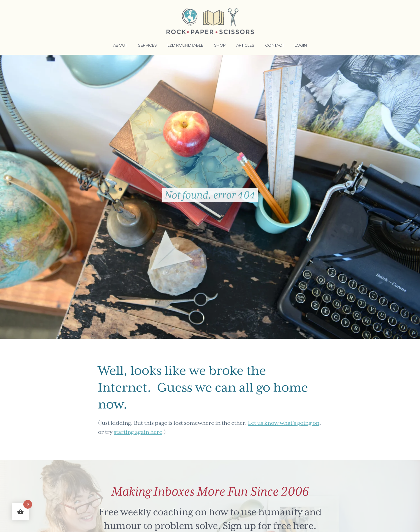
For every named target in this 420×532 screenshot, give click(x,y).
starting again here (138, 432)
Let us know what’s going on (284, 423)
